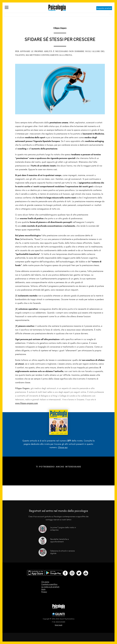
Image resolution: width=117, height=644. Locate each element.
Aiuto (43, 589)
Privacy (44, 592)
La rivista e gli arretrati (50, 587)
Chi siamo (45, 582)
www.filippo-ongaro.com (26, 403)
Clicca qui (63, 447)
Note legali (59, 625)
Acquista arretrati (104, 8)
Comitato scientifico (49, 584)
